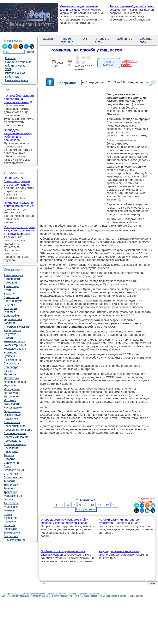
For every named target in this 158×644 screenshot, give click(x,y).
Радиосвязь (11, 452)
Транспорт (10, 492)
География (10, 308)
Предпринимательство (18, 430)
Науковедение (13, 408)
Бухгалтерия (12, 297)
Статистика (11, 474)
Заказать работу (129, 63)
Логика (8, 371)
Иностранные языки (16, 327)
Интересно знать (16, 73)
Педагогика (11, 419)
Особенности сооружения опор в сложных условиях (63, 553)
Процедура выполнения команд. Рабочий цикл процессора (18, 135)
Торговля (9, 488)
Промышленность (15, 444)
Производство (12, 441)
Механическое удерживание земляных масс (79, 8)
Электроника (12, 533)
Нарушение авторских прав (92, 596)
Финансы (9, 510)
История (9, 338)
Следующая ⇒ (138, 82)
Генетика (9, 305)
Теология (9, 481)
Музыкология (12, 404)
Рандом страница (67, 40)
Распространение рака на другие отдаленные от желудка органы (19, 230)
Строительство (13, 477)
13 (115, 505)
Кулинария (10, 352)
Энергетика (11, 536)
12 (107, 505)
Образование (12, 411)
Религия (9, 455)
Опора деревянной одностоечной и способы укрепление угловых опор (64, 521)
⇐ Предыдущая (93, 82)
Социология (11, 463)
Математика (11, 378)
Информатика (12, 330)
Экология (9, 525)
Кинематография (14, 341)
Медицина (10, 385)
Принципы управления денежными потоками (19, 204)
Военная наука (13, 301)
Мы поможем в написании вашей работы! (124, 596)
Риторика (10, 459)
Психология (11, 448)
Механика (10, 400)
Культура (9, 356)
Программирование (16, 437)
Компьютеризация (15, 345)
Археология (11, 283)
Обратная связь (15, 66)
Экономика (11, 529)
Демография (12, 316)
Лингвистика (12, 363)
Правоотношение (15, 426)
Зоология (9, 323)
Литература (11, 367)
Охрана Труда (12, 415)
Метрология (11, 397)
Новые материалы (17, 80)
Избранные (12, 77)
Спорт (7, 466)
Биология (10, 294)
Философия (11, 507)
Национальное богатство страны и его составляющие (17, 181)
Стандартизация (14, 470)
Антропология (12, 279)
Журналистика (13, 319)
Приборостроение (15, 433)
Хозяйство (10, 518)
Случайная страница (18, 62)
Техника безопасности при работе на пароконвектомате (19, 99)
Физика (8, 499)
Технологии (11, 485)
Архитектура (12, 286)
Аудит (7, 290)
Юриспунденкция (15, 540)
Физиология (11, 503)
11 (100, 505)
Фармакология (13, 496)
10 (92, 505)
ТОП (8, 69)
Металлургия (12, 393)
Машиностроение (15, 382)
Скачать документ (109, 63)
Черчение (10, 522)
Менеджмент (12, 389)
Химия (8, 514)
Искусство (10, 334)
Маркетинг (10, 374)
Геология (9, 312)
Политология (12, 422)
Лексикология (12, 360)
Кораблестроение (15, 349)
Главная (10, 58)
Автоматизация (13, 275)
